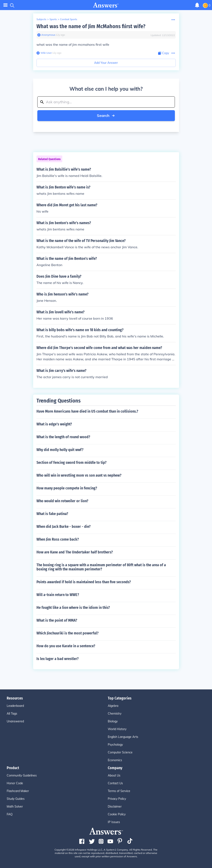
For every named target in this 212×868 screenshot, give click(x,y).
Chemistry (115, 714)
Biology (113, 721)
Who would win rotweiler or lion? (62, 501)
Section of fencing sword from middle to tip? (72, 463)
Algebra (113, 706)
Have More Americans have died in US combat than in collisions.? (87, 411)
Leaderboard (15, 706)
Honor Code (15, 783)
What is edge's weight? (54, 424)
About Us (114, 775)
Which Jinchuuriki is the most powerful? (68, 633)
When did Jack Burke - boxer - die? (64, 527)
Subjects (41, 19)
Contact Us (115, 783)
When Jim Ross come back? (58, 539)
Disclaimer (115, 807)
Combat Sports (69, 19)
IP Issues (114, 822)
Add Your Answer (106, 63)
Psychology (115, 745)
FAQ (10, 814)
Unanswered (15, 721)
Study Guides (16, 799)
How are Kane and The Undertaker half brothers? (75, 552)
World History (117, 729)
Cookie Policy (117, 814)
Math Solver (15, 807)
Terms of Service (119, 791)
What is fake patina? (52, 514)
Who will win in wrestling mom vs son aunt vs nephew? (79, 475)
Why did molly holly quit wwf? (60, 450)
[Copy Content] (164, 53)
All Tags (12, 714)
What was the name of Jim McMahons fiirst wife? (91, 26)
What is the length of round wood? (63, 437)
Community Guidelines (22, 775)
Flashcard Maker (18, 791)
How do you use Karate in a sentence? (66, 646)
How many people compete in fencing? (67, 488)
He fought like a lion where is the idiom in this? (73, 608)
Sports (53, 19)
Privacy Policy (117, 799)
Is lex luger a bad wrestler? (58, 659)
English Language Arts (123, 737)
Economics (115, 760)
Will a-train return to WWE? (58, 595)
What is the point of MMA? (57, 620)
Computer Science (120, 752)
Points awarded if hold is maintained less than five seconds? (84, 582)
